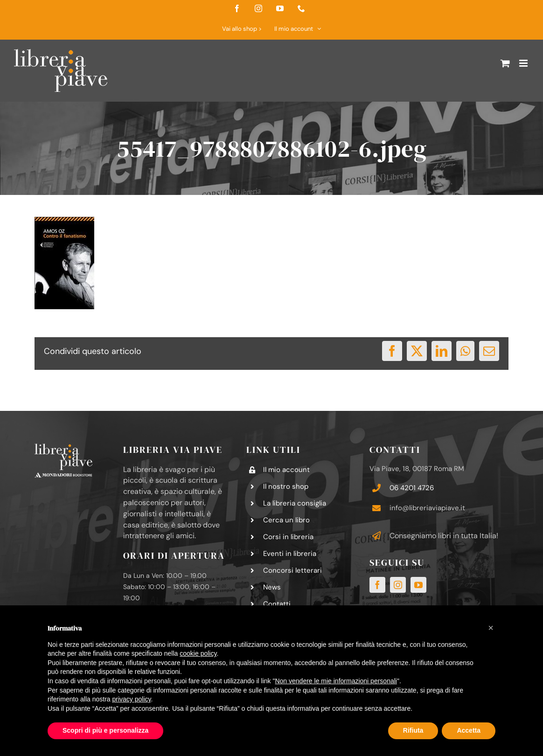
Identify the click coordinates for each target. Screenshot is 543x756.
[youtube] (418, 585)
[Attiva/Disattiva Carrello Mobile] (505, 63)
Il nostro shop (286, 486)
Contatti (277, 604)
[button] (491, 628)
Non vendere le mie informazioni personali (336, 681)
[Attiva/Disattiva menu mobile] (524, 63)
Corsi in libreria (288, 537)
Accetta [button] (469, 730)
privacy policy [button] (132, 699)
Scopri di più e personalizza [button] (105, 730)
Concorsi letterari (292, 570)
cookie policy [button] (198, 653)
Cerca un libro (286, 520)
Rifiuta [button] (413, 730)
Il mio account (286, 470)
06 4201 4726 (412, 488)
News (272, 587)
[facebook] (377, 585)
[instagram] (398, 585)
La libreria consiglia (295, 503)
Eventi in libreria (290, 554)
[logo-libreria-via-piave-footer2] (63, 447)
